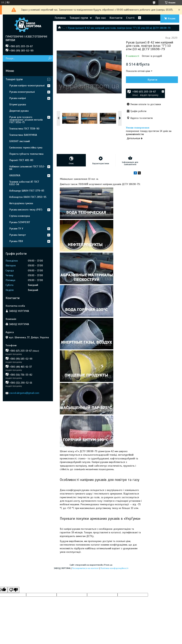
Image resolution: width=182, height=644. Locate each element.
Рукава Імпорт (18, 235)
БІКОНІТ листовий (19, 141)
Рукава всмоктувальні (22, 92)
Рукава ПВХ (16, 241)
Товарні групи (79, 18)
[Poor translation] (14, 590)
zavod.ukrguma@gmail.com (24, 393)
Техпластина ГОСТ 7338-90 (24, 129)
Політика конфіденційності (114, 568)
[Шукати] (50, 58)
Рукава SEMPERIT (20, 222)
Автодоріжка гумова (21, 203)
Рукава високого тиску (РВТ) (26, 210)
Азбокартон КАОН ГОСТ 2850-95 (28, 197)
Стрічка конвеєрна (20, 216)
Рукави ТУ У (16, 229)
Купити (152, 80)
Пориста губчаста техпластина (26, 154)
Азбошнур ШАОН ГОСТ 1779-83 (27, 191)
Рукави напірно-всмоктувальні (27, 86)
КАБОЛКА (15, 175)
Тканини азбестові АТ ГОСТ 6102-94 (24, 183)
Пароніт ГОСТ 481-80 (21, 160)
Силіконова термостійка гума (26, 148)
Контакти (116, 18)
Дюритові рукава (19, 111)
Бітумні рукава (18, 104)
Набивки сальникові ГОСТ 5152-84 (27, 168)
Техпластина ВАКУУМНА (23, 135)
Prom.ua (108, 565)
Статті (130, 18)
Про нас (101, 18)
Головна (60, 18)
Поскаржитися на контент (85, 568)
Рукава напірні (18, 98)
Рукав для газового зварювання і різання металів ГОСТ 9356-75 (26, 120)
